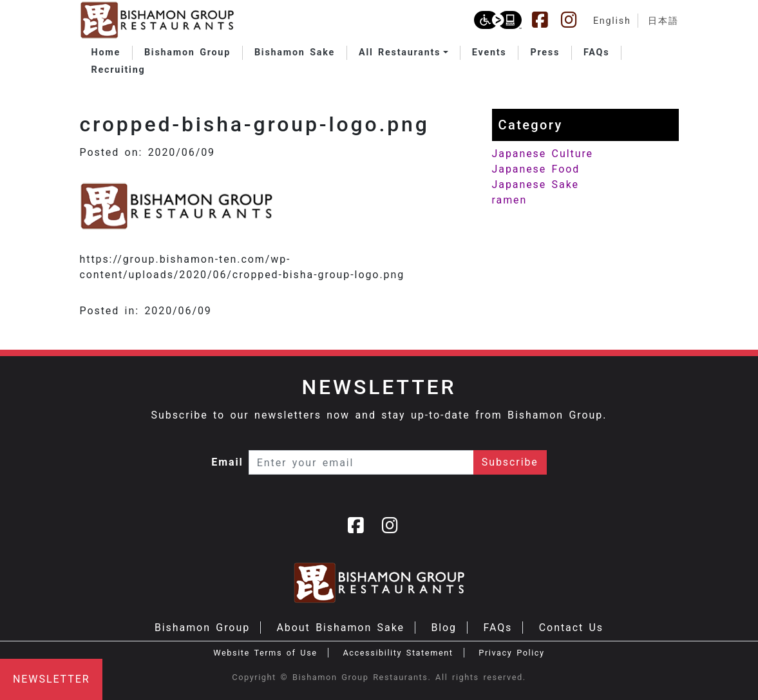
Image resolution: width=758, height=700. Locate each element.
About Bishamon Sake (341, 628)
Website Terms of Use (265, 653)
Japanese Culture (543, 154)
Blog (444, 628)
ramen (510, 200)
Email (227, 462)
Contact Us (571, 628)
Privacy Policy (511, 653)
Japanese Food (536, 169)
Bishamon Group (202, 628)
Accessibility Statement (398, 653)
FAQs (497, 628)
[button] (403, 53)
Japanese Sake (535, 184)
